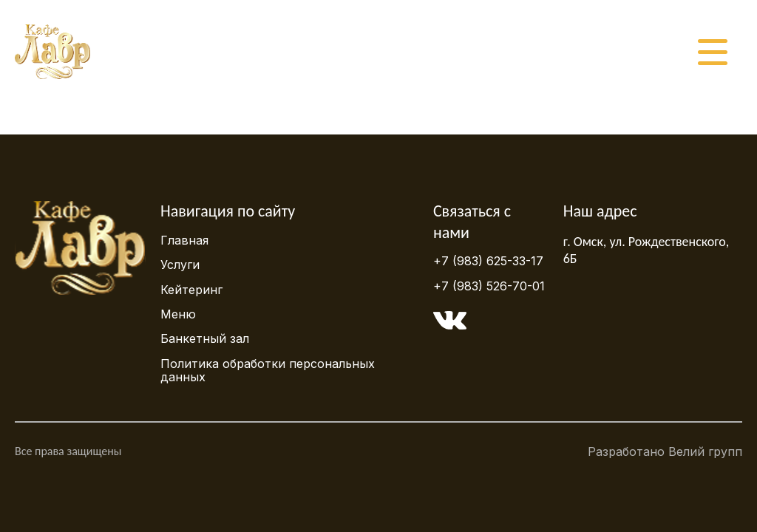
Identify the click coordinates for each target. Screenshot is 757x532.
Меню (178, 314)
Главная (184, 240)
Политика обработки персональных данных (268, 370)
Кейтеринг (191, 290)
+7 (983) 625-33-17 (488, 261)
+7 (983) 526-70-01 (489, 286)
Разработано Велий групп (665, 455)
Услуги (180, 265)
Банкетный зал (205, 338)
